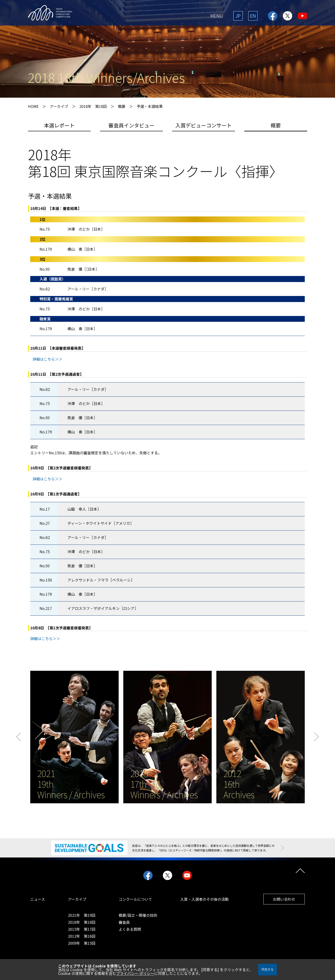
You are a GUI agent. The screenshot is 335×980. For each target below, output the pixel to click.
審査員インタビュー (131, 125)
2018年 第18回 (93, 106)
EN (253, 16)
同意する (268, 969)
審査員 (124, 922)
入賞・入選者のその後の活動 (204, 899)
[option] (74, 737)
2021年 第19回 (82, 915)
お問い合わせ (284, 899)
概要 (276, 125)
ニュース (38, 899)
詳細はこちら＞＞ (47, 359)
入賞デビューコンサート (204, 125)
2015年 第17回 (82, 929)
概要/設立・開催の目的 (138, 915)
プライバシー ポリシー (135, 973)
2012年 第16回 (82, 936)
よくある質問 (130, 929)
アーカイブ (77, 899)
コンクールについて (135, 899)
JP (238, 16)
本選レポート (59, 125)
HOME (33, 106)
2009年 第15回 (82, 943)
